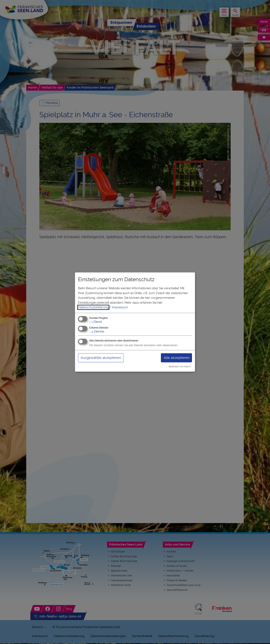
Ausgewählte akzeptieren (101, 358)
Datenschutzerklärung (93, 307)
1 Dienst (96, 322)
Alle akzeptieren (177, 358)
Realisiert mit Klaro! (180, 366)
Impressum (120, 307)
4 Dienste (97, 331)
